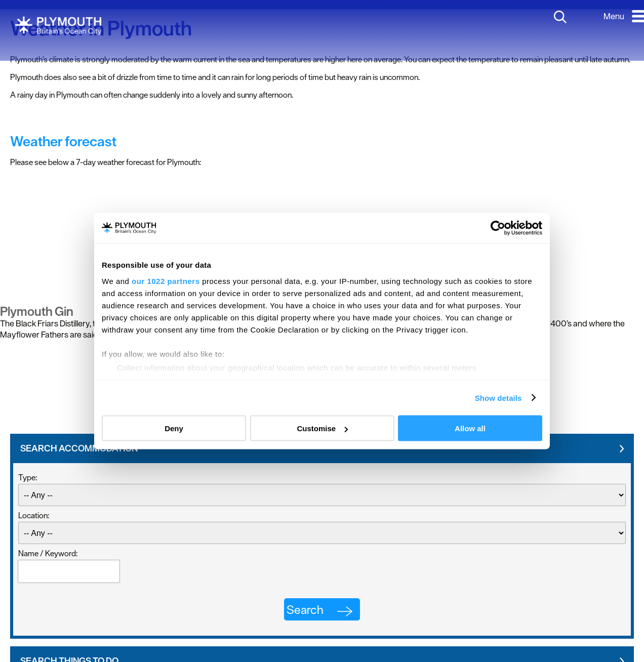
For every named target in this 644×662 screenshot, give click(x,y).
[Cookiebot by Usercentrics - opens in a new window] (498, 228)
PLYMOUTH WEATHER (322, 212)
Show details (498, 398)
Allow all (470, 428)
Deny (174, 428)
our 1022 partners (166, 281)
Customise (322, 428)
